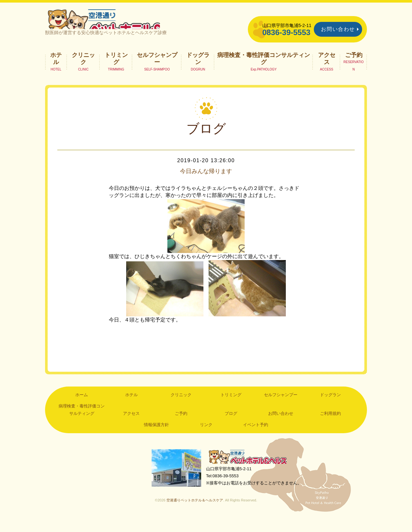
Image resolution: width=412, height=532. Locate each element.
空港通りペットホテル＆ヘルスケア (251, 469)
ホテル (56, 70)
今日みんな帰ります (206, 182)
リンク (206, 436)
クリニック (83, 70)
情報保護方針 (156, 436)
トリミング (116, 70)
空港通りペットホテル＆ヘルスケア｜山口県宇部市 (131, 24)
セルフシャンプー (157, 70)
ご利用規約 (330, 424)
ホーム (82, 406)
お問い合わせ (338, 29)
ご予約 (354, 66)
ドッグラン (198, 70)
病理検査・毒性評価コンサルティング (264, 70)
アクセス (327, 70)
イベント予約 (256, 436)
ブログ (231, 424)
